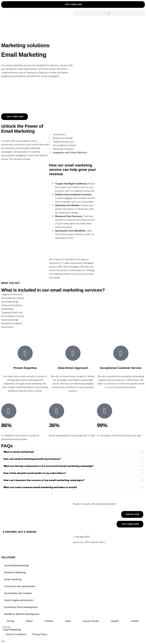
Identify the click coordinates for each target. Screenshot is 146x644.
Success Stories (91, 621)
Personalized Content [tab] (13, 298)
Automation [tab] (8, 309)
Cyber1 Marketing (12, 630)
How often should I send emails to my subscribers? (35, 473)
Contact (49, 621)
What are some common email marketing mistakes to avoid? (40, 487)
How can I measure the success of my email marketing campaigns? (44, 480)
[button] (109, 13)
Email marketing (13, 579)
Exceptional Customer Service (121, 368)
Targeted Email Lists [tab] (12, 294)
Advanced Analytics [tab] (12, 305)
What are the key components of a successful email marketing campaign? (48, 466)
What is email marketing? (19, 452)
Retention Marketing (15, 572)
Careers (135, 621)
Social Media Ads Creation (18, 593)
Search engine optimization (19, 600)
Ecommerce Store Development (21, 607)
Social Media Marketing (16, 565)
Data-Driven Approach (73, 368)
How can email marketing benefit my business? (32, 459)
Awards (115, 621)
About (29, 621)
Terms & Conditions (16, 634)
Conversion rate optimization (20, 586)
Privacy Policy (40, 634)
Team (68, 621)
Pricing (11, 621)
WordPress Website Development (22, 614)
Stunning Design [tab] (10, 302)
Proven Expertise (25, 368)
